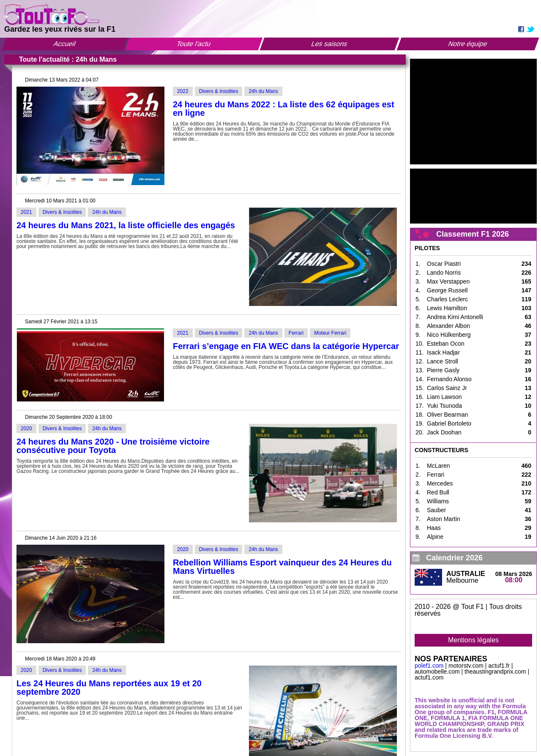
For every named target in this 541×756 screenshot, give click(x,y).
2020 (26, 428)
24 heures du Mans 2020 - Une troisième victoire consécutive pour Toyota (113, 446)
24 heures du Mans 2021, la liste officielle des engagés (126, 225)
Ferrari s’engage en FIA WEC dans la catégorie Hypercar (286, 346)
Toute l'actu (194, 44)
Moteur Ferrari (330, 333)
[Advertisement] (473, 112)
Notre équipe (468, 44)
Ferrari (296, 333)
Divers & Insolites (219, 91)
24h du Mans (263, 91)
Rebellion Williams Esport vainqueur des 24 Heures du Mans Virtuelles (282, 567)
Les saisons (330, 44)
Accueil (65, 44)
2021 (26, 212)
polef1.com (429, 666)
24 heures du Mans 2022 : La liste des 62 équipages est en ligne (284, 109)
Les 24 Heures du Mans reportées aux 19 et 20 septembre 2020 (109, 688)
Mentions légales (473, 640)
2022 (183, 91)
